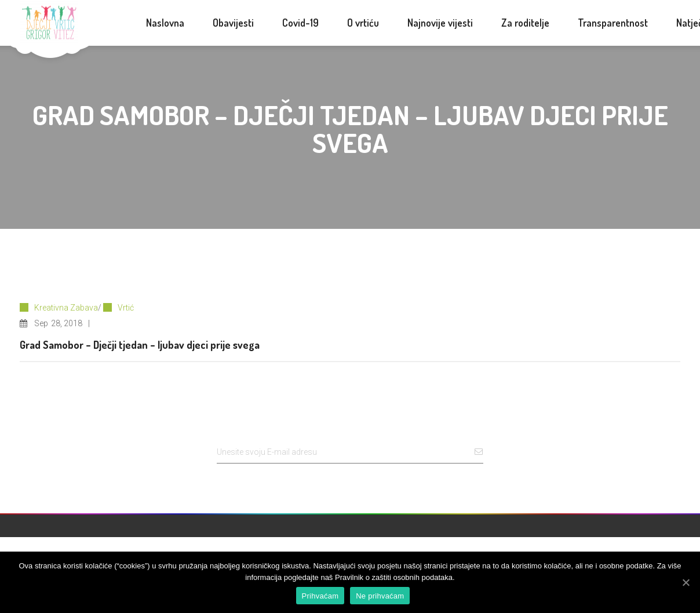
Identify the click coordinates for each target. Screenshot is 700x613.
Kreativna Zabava (66, 308)
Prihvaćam (320, 596)
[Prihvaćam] (686, 582)
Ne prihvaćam (380, 596)
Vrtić (126, 308)
